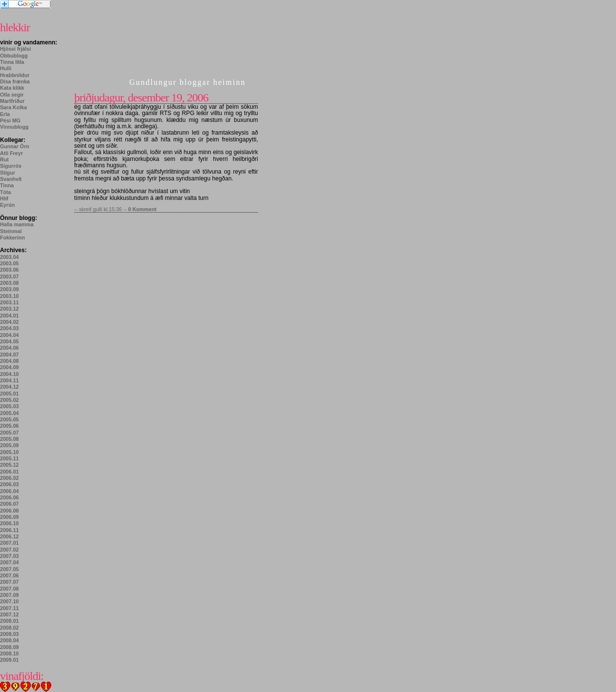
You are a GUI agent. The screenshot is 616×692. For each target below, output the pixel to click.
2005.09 (10, 445)
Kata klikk (12, 88)
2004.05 (10, 341)
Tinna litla (12, 62)
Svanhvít (11, 179)
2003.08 (10, 283)
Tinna (7, 185)
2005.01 (10, 394)
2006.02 (10, 478)
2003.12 (10, 309)
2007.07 (10, 582)
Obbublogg (14, 56)
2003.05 (10, 263)
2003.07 (10, 277)
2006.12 (10, 536)
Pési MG (10, 120)
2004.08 (10, 361)
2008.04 (10, 640)
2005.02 (10, 400)
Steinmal (11, 231)
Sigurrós (11, 166)
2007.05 (10, 569)
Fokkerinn (12, 237)
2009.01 (10, 660)
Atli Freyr (11, 153)
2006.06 (10, 497)
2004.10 (10, 374)
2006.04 (10, 491)
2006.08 (10, 511)
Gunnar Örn (15, 146)
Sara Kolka (13, 107)
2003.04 (10, 257)
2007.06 (10, 575)
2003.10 (10, 296)
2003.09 (10, 289)
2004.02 (10, 322)
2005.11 (10, 458)
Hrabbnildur (15, 75)
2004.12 (10, 387)
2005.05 (10, 419)
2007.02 (10, 550)
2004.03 (10, 328)
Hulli (6, 68)
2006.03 (10, 484)
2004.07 (10, 355)
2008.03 (10, 634)
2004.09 (10, 367)
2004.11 (10, 380)
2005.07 (10, 433)
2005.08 (10, 439)
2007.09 (10, 595)
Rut (4, 159)
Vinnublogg (14, 127)
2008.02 (10, 628)
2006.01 (10, 472)
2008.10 (10, 653)
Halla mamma (17, 224)
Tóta (6, 192)
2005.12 (10, 465)
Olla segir (12, 95)
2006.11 (10, 530)
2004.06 (10, 348)
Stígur (8, 173)
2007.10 (10, 601)
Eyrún (7, 205)
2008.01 (10, 621)
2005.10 (10, 452)
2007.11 (10, 608)
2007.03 (10, 556)
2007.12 (10, 614)
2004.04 (10, 335)
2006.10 (10, 523)
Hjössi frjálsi (15, 49)
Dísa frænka (15, 81)
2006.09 (10, 517)
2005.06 (10, 426)
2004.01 (10, 316)
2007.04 (10, 562)
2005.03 (10, 406)
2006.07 (10, 504)
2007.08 (10, 589)
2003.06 (10, 270)
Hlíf (4, 198)
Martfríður (12, 101)
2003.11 (10, 302)
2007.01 (10, 543)
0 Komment (142, 209)
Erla (5, 114)
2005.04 (10, 413)
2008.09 (10, 647)
